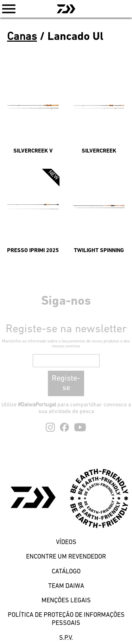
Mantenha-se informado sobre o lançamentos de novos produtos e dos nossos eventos (66, 344)
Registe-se (66, 383)
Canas (22, 37)
